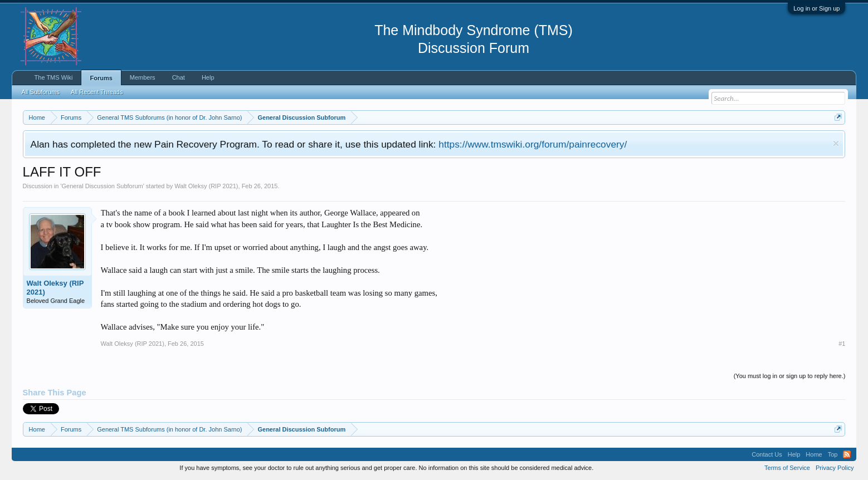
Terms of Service (787, 468)
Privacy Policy (835, 468)
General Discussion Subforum (103, 186)
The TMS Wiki (54, 77)
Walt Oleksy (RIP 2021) (206, 186)
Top (833, 454)
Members (143, 77)
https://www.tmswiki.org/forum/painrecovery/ (533, 144)
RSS (847, 454)
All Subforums (41, 92)
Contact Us (767, 454)
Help (208, 77)
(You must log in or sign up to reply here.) (790, 376)
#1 (842, 344)
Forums (101, 78)
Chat (179, 77)
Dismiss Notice (836, 143)
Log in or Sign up (816, 8)
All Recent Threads (97, 92)
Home (814, 454)
